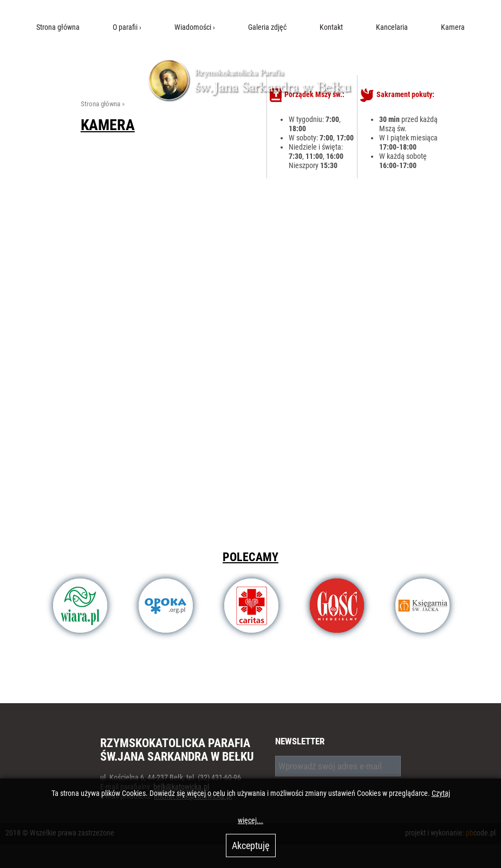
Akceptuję (250, 846)
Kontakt (331, 27)
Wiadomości (193, 27)
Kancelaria (392, 27)
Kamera (453, 27)
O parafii (125, 27)
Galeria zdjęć (267, 27)
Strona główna (58, 27)
